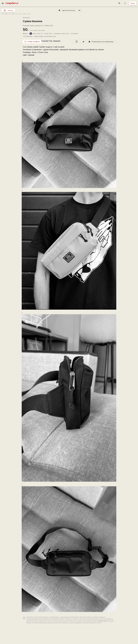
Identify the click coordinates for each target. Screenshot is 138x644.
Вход (133, 3)
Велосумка (26, 18)
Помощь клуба (103, 621)
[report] (101, 42)
